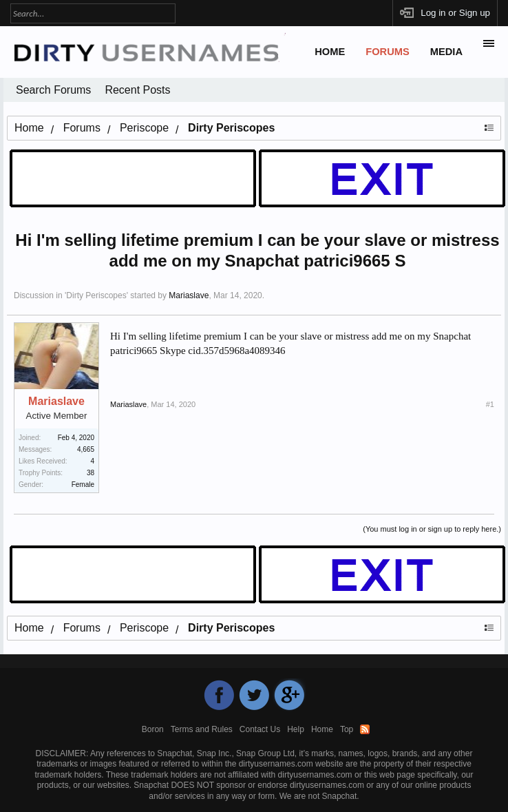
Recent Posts (137, 90)
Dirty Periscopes (96, 295)
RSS (365, 729)
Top (347, 729)
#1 (490, 404)
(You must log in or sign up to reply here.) (432, 529)
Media (446, 52)
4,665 (86, 449)
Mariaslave (189, 295)
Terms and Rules (202, 729)
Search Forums (53, 90)
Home (330, 52)
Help (296, 729)
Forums (388, 52)
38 (91, 473)
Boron (153, 729)
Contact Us (260, 729)
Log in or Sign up (455, 13)
